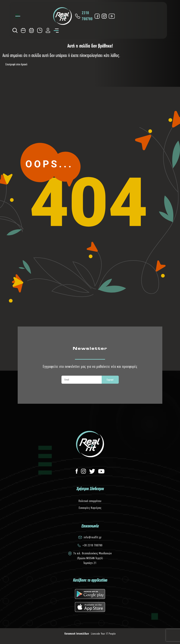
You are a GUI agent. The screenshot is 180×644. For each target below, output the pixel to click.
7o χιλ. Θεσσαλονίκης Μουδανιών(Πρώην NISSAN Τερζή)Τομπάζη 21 (93, 558)
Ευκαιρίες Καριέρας (90, 508)
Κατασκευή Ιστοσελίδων (77, 634)
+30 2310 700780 (93, 545)
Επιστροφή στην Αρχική (16, 64)
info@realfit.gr (93, 537)
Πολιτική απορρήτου (90, 501)
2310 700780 (85, 16)
